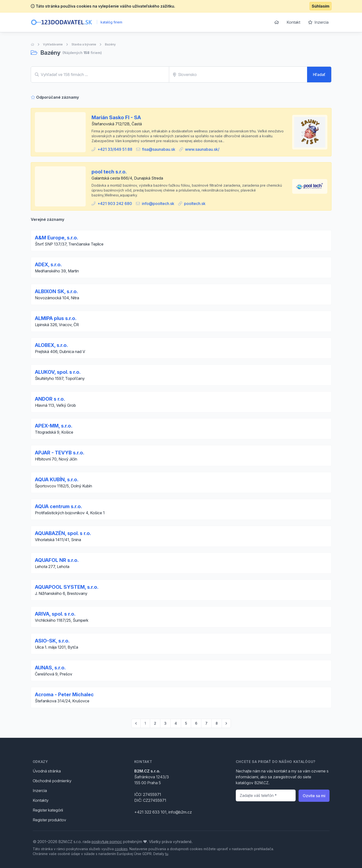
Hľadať (319, 75)
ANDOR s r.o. (50, 399)
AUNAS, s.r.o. (50, 668)
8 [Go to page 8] (217, 723)
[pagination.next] (226, 723)
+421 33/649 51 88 (115, 149)
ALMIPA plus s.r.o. (56, 318)
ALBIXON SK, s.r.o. (56, 291)
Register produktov (49, 820)
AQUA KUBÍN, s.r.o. (57, 480)
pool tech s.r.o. (109, 172)
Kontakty (41, 800)
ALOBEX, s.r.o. (51, 345)
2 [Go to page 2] (155, 723)
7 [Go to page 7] (206, 723)
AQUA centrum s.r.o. (58, 506)
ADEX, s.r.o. (48, 265)
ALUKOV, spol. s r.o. (58, 372)
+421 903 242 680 (115, 204)
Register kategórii (48, 810)
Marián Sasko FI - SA (116, 118)
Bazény (110, 44)
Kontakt (293, 22)
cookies (121, 849)
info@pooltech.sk (158, 204)
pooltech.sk (195, 204)
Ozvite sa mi (314, 796)
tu (167, 854)
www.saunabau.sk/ (202, 149)
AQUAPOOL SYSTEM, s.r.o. (67, 587)
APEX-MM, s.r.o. (54, 426)
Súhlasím (321, 6)
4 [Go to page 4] (176, 723)
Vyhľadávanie (53, 44)
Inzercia (318, 22)
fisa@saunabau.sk (159, 149)
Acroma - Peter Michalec (64, 695)
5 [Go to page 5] (186, 723)
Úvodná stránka (47, 771)
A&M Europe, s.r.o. (57, 238)
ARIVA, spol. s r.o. (55, 614)
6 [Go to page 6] (196, 723)
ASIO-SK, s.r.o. (52, 641)
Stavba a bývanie (84, 44)
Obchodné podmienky (52, 781)
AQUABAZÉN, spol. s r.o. (63, 533)
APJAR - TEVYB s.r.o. (60, 453)
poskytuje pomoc (107, 842)
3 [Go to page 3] (165, 723)
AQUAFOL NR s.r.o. (57, 560)
